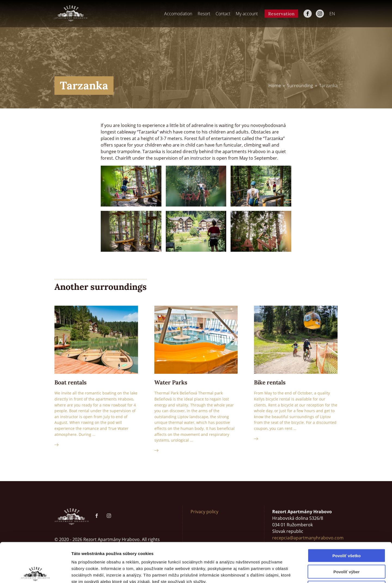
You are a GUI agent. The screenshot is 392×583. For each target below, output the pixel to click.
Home (275, 86)
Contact (223, 14)
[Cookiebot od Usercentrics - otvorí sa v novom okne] (35, 572)
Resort (204, 14)
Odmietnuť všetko (347, 548)
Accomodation (178, 14)
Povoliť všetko (347, 516)
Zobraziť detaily (284, 572)
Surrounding (300, 86)
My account (247, 14)
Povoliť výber (347, 532)
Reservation (281, 14)
